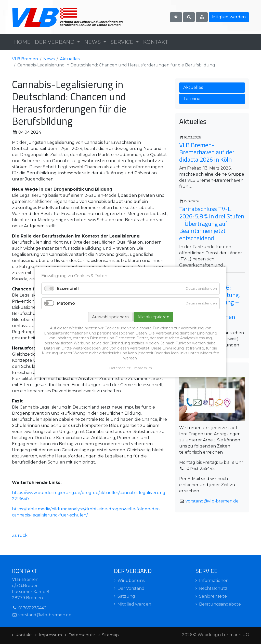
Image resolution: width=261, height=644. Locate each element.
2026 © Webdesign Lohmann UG (216, 635)
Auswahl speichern (110, 317)
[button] (57, 42)
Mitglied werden (229, 17)
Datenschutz (120, 368)
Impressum (143, 368)
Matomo (66, 303)
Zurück (20, 535)
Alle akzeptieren (153, 317)
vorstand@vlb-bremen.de (212, 501)
